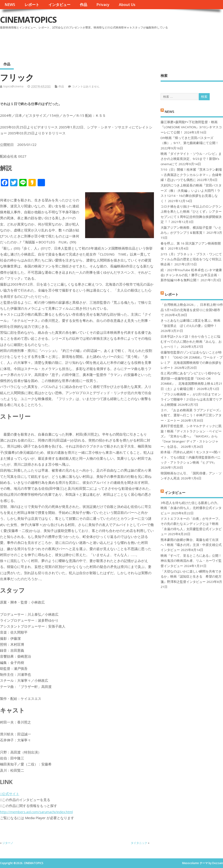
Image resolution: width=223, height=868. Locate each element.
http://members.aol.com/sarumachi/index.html (36, 812)
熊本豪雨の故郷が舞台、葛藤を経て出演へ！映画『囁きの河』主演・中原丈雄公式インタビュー (191, 545)
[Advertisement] (136, 43)
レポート (32, 5)
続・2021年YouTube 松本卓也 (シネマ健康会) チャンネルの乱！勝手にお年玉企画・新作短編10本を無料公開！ (191, 275)
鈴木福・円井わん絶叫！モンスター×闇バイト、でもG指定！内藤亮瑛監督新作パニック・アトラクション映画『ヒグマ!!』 (191, 457)
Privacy (103, 5)
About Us (127, 5)
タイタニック (139, 843)
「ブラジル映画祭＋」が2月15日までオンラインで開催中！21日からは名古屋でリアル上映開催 (191, 399)
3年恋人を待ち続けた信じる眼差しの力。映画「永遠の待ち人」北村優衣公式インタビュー (191, 508)
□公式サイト (10, 794)
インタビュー (59, 5)
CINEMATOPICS (28, 20)
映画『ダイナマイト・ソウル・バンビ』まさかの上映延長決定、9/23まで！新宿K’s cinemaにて (191, 159)
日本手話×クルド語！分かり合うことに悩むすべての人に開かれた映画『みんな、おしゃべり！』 (191, 342)
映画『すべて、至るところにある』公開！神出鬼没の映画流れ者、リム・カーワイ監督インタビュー (191, 561)
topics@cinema (13, 86)
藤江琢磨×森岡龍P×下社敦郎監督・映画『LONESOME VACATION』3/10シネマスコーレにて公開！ (191, 127)
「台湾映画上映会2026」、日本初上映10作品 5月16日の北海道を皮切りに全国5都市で (192, 310)
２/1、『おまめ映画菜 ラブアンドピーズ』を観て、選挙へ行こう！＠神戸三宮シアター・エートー (191, 415)
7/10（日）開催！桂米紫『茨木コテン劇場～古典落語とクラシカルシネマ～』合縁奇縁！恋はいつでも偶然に (191, 175)
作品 (84, 5)
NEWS (10, 5)
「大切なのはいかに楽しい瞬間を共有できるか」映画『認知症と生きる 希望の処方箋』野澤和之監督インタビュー (191, 577)
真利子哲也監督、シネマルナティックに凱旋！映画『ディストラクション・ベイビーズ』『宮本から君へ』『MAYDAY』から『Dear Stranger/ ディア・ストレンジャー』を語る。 (191, 436)
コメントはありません (86, 86)
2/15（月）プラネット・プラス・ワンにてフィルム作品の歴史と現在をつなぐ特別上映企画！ (191, 259)
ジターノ (8, 843)
